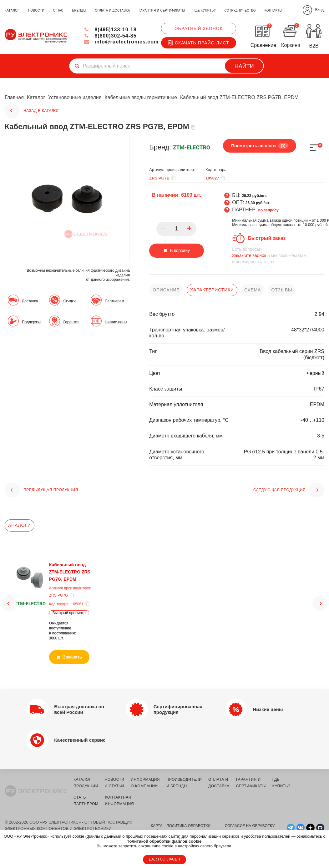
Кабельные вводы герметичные (141, 97)
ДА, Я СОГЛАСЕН (164, 859)
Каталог (36, 97)
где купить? (205, 10)
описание (166, 290)
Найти (244, 66)
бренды (79, 10)
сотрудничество (240, 10)
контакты (273, 10)
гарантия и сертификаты (162, 10)
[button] (9, 603)
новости (36, 10)
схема (253, 290)
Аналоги (20, 525)
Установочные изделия (75, 97)
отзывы (282, 290)
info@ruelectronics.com (121, 42)
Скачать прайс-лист (199, 43)
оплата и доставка (112, 10)
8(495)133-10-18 (110, 30)
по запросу (269, 210)
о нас (58, 10)
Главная (14, 97)
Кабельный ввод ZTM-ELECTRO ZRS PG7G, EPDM (69, 572)
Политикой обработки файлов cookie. (164, 841)
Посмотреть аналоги (259, 145)
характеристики (212, 290)
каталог (12, 10)
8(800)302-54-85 (110, 36)
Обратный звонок (199, 28)
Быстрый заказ (267, 238)
